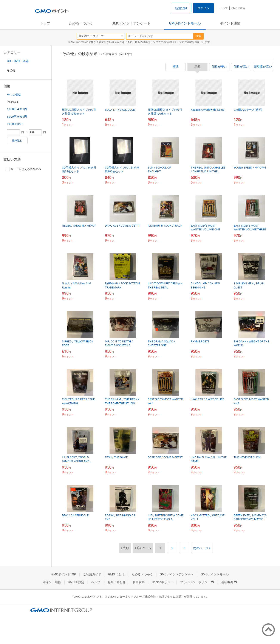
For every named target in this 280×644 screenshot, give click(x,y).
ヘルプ (224, 8)
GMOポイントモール (185, 23)
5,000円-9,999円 (17, 117)
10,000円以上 (15, 124)
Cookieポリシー (162, 582)
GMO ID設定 (238, 8)
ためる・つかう (81, 23)
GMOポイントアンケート (131, 23)
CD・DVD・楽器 (18, 61)
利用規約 (139, 582)
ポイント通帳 (230, 23)
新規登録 (181, 8)
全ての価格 (14, 95)
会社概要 (229, 582)
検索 (198, 36)
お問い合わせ (116, 582)
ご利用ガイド (92, 574)
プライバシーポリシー (197, 582)
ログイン (203, 8)
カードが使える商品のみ (23, 169)
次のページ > (202, 548)
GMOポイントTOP (64, 574)
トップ (45, 23)
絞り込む (17, 141)
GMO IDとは (116, 574)
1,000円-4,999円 (17, 109)
